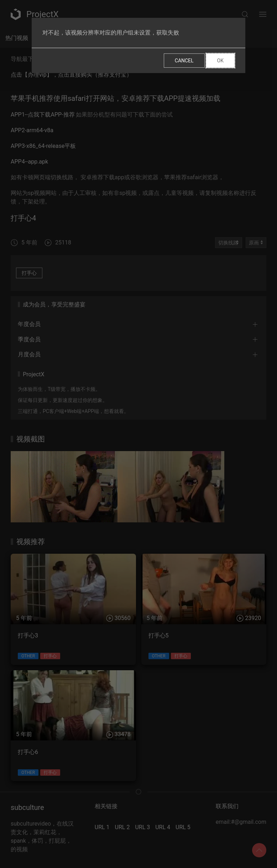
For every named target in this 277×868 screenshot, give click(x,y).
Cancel (184, 61)
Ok (220, 61)
